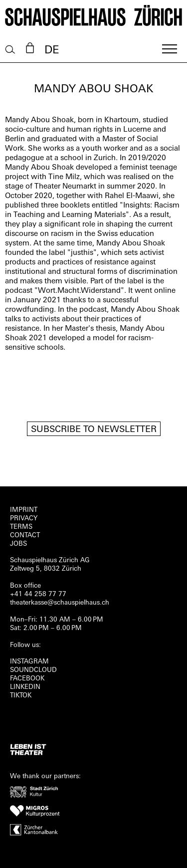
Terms (21, 527)
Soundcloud (33, 670)
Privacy (24, 519)
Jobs (18, 544)
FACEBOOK (27, 679)
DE (52, 51)
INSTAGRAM (29, 662)
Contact (25, 536)
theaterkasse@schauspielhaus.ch (60, 603)
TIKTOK (21, 696)
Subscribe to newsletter (94, 430)
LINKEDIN (25, 687)
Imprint (24, 510)
